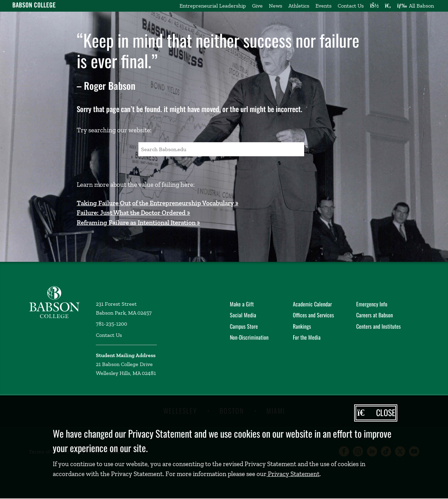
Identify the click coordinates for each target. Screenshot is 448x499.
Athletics (299, 6)
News (276, 6)
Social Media (243, 315)
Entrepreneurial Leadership (213, 6)
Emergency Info (372, 304)
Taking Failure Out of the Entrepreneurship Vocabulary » (158, 203)
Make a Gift (242, 304)
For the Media (307, 337)
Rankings (302, 326)
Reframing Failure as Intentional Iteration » (138, 223)
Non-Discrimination (249, 337)
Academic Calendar (312, 304)
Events (323, 6)
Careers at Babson (375, 315)
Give (257, 6)
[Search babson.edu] (388, 6)
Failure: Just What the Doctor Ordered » (133, 213)
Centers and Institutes (378, 326)
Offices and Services (313, 315)
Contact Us (351, 6)
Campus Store (244, 326)
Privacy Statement (293, 474)
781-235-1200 (111, 324)
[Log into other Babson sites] (374, 6)
